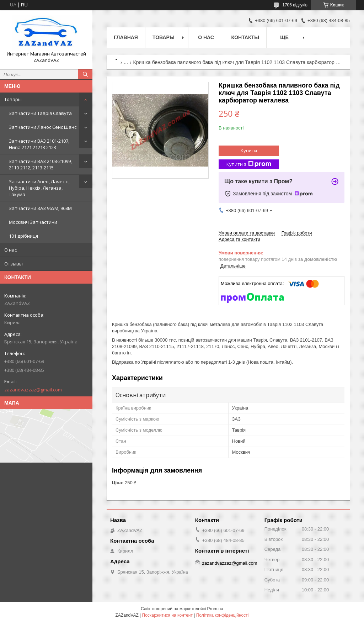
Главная (126, 37)
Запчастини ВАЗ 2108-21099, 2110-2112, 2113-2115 (40, 164)
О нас (10, 250)
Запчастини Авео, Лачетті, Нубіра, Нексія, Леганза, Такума (39, 188)
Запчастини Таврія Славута (40, 113)
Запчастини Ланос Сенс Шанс (43, 127)
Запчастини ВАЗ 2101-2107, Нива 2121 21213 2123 (39, 144)
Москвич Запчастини (33, 222)
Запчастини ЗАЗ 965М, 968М (40, 208)
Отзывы (14, 264)
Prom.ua (215, 609)
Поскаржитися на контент (167, 615)
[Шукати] (85, 74)
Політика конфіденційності (223, 615)
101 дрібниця (23, 236)
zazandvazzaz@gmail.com (33, 390)
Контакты (245, 37)
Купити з (249, 164)
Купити (249, 151)
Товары (13, 99)
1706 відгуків (295, 5)
